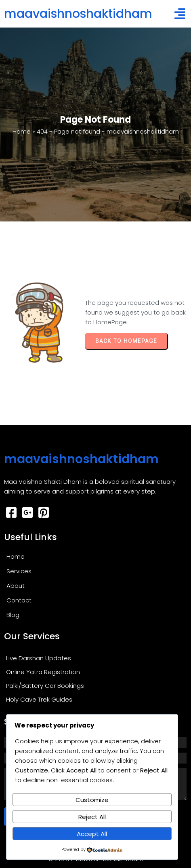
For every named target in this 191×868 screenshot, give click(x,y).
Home (22, 131)
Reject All (92, 817)
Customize (92, 800)
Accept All (92, 834)
